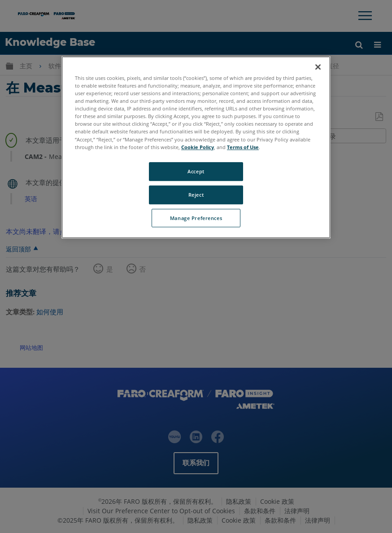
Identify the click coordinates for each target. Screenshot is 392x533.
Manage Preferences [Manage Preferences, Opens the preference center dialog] (196, 218)
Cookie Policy (198, 147)
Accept (196, 171)
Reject (196, 195)
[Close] (318, 67)
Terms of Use (243, 147)
